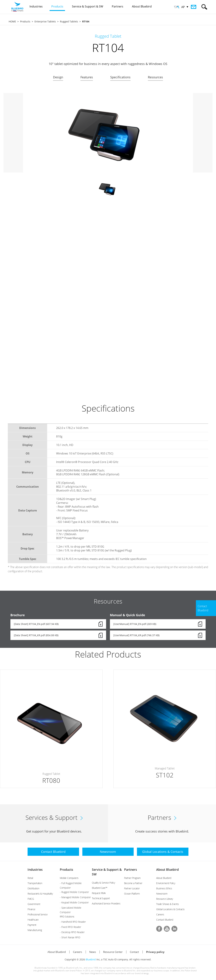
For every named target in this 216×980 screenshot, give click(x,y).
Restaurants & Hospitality (40, 894)
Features (87, 77)
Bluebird (91, 959)
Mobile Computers (69, 878)
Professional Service (38, 914)
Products (25, 21)
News (93, 952)
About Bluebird (167, 870)
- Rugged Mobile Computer (74, 892)
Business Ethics (164, 888)
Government (34, 904)
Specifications (120, 77)
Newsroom (162, 894)
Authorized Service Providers (106, 903)
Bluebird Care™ (100, 888)
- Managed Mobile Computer (75, 897)
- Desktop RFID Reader (72, 932)
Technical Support (101, 898)
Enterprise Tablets (45, 21)
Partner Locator (132, 888)
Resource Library (165, 899)
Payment (32, 925)
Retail (30, 878)
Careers (160, 914)
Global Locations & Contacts (170, 909)
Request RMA (99, 893)
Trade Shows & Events (167, 904)
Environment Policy (166, 883)
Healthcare (33, 920)
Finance (31, 909)
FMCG (31, 899)
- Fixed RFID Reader (70, 927)
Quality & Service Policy (103, 883)
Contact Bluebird (165, 920)
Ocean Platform (132, 894)
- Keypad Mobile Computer (74, 902)
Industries (35, 870)
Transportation (35, 883)
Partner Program (132, 878)
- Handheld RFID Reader (73, 922)
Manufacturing (35, 930)
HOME (12, 21)
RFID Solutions (67, 917)
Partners (131, 870)
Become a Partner (133, 883)
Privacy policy (155, 952)
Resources (155, 77)
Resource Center (113, 952)
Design (58, 77)
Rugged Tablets (69, 21)
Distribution (33, 888)
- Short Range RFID (70, 937)
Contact (134, 952)
